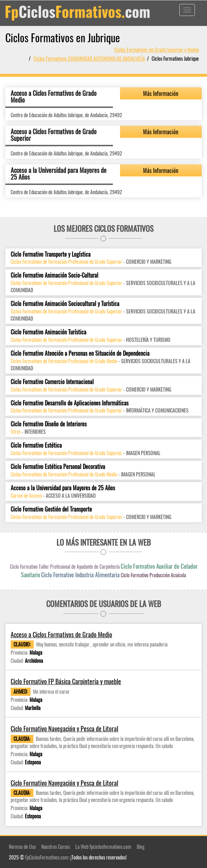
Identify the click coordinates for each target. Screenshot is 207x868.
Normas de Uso (22, 847)
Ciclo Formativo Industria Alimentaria (80, 575)
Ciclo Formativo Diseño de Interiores (49, 424)
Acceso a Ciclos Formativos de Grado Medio (54, 97)
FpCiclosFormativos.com (47, 857)
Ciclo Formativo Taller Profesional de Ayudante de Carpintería (65, 566)
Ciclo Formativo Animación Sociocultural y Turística (65, 304)
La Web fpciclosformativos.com (103, 847)
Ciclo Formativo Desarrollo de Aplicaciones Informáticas (70, 403)
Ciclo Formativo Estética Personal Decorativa (58, 467)
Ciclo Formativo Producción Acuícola (153, 575)
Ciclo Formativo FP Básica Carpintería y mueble (66, 681)
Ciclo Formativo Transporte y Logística (51, 254)
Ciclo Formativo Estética (36, 445)
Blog (141, 847)
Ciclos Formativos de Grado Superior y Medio (157, 49)
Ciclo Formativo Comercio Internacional (52, 382)
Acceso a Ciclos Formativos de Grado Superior (54, 135)
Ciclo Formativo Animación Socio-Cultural (55, 275)
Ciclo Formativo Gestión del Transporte (51, 509)
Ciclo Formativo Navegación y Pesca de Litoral (64, 729)
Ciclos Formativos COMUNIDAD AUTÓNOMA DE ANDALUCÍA (89, 58)
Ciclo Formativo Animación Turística (48, 332)
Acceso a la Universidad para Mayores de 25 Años (59, 174)
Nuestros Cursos (56, 847)
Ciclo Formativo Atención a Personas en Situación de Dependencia (80, 353)
